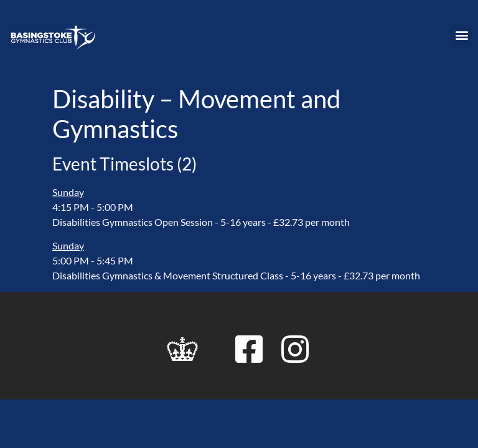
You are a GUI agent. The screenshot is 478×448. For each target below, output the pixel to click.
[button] (462, 35)
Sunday (68, 192)
